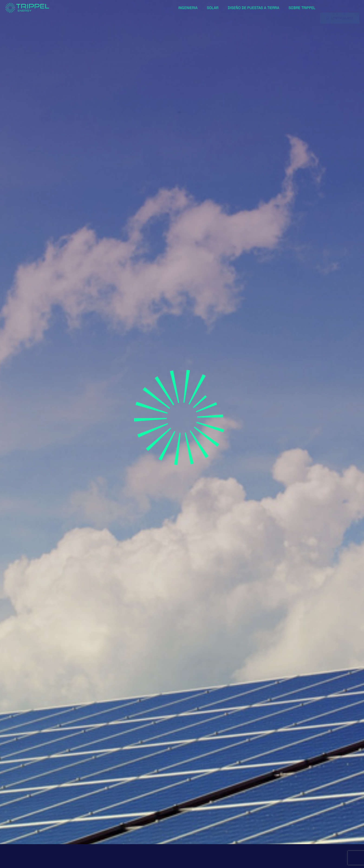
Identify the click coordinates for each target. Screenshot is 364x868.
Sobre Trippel (302, 8)
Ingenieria (188, 8)
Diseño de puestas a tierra (253, 8)
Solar (213, 8)
